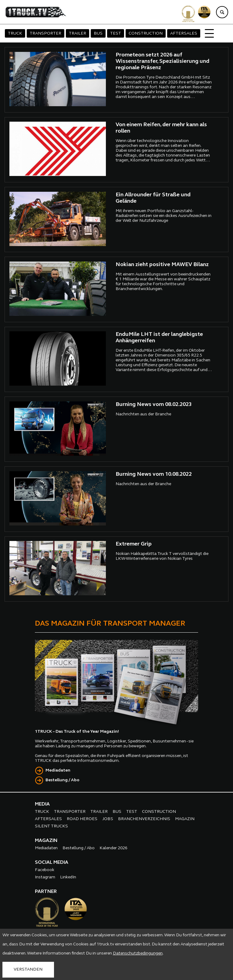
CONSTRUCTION (146, 34)
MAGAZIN (185, 819)
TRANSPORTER (46, 34)
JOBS (108, 819)
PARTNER (46, 892)
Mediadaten (58, 770)
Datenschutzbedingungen (138, 953)
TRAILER (78, 34)
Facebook (45, 870)
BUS (98, 34)
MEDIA (42, 804)
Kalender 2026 (113, 848)
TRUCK (15, 34)
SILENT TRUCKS (51, 826)
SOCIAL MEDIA (52, 863)
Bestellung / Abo (62, 780)
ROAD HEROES (82, 819)
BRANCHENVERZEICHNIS (144, 819)
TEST (116, 34)
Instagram (45, 877)
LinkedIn (68, 877)
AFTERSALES (184, 34)
